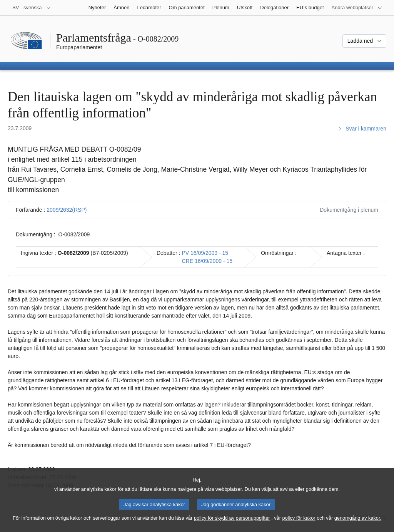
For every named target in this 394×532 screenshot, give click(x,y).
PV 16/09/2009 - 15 (205, 253)
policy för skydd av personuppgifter (232, 524)
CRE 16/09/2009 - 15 (207, 261)
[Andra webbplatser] (357, 8)
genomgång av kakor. (358, 524)
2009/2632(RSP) (67, 210)
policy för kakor (299, 524)
